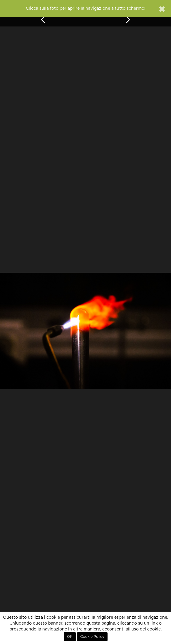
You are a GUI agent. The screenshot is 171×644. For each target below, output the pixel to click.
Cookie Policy (92, 637)
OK (70, 637)
